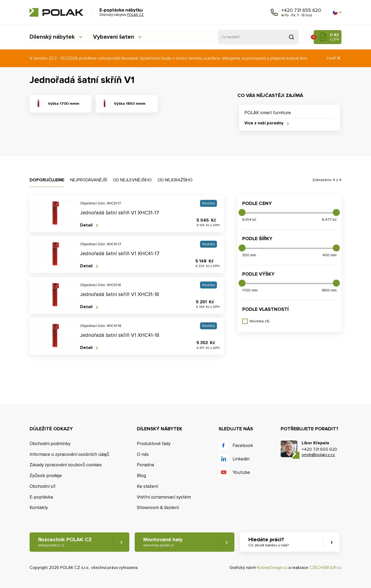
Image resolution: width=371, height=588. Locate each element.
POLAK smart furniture (268, 113)
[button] (337, 12)
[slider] (242, 212)
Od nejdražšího (175, 180)
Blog (141, 476)
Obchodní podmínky (50, 444)
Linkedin (241, 459)
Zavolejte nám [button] (274, 12)
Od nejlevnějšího (132, 180)
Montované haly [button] (163, 542)
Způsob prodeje (46, 476)
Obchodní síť (42, 486)
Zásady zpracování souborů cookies (66, 465)
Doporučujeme (47, 180)
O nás (143, 454)
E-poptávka (41, 497)
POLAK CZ (56, 12)
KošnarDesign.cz (272, 568)
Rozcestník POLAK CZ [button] (65, 542)
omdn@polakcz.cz (318, 455)
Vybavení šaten (115, 37)
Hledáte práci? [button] (269, 542)
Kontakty (39, 508)
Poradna (145, 465)
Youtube (241, 472)
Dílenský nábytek (52, 37)
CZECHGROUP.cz (325, 568)
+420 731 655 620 (301, 10)
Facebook (243, 445)
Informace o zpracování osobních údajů (69, 454)
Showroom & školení (158, 508)
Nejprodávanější (89, 180)
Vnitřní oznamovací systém (164, 497)
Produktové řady (154, 444)
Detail (86, 225)
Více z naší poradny (264, 123)
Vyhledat (291, 37)
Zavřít (334, 58)
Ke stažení (147, 486)
